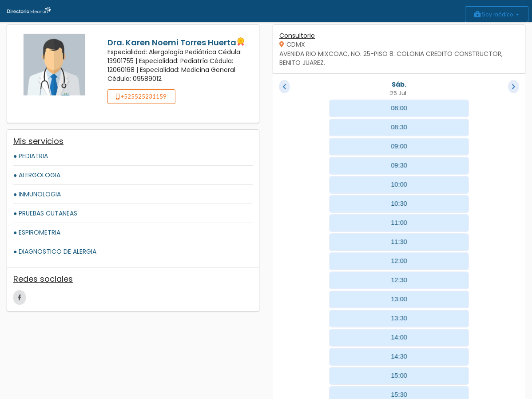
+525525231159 (141, 96)
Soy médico (497, 14)
